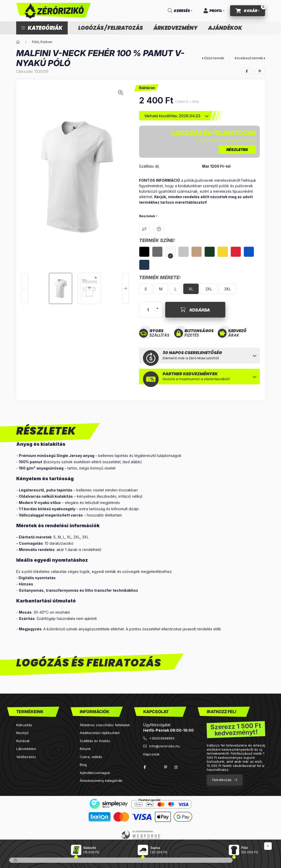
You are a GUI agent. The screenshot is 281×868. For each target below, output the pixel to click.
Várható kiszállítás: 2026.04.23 (172, 116)
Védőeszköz (26, 757)
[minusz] (157, 311)
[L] (176, 289)
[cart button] (248, 11)
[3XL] (228, 289)
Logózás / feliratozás (111, 28)
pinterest (166, 767)
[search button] (180, 11)
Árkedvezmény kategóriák (101, 781)
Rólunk (85, 749)
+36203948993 (162, 738)
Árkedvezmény (176, 28)
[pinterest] (260, 71)
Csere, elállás (91, 757)
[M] (161, 289)
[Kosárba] (195, 310)
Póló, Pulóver (42, 42)
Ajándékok (225, 28)
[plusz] (157, 308)
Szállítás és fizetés (95, 741)
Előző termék (214, 58)
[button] (42, 28)
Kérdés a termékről (159, 229)
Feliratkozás (222, 780)
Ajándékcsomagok (95, 773)
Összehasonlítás (144, 229)
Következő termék (249, 58)
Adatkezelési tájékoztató (100, 733)
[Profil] (214, 11)
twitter (155, 767)
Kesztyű (22, 733)
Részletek (147, 216)
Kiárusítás (24, 725)
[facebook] (247, 71)
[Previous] (25, 288)
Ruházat (23, 741)
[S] (146, 289)
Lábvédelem (26, 749)
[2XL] (209, 289)
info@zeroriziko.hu (165, 746)
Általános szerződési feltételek (105, 725)
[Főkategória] (18, 42)
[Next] (125, 288)
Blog (83, 765)
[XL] (191, 289)
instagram (176, 767)
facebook (145, 767)
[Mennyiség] (148, 310)
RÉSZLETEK (237, 149)
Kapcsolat (151, 754)
